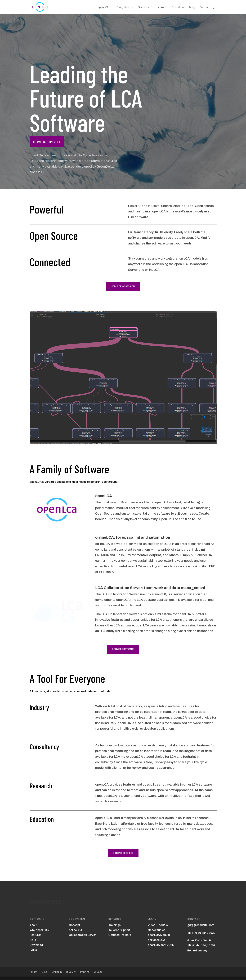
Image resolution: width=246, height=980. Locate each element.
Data (33, 940)
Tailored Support (119, 930)
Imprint (85, 972)
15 (138, 437)
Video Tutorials (158, 925)
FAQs (33, 950)
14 (135, 437)
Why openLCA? (39, 930)
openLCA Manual (159, 935)
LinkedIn (57, 972)
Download (178, 7)
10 (123, 437)
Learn (160, 7)
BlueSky (71, 972)
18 (147, 437)
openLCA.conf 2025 (161, 945)
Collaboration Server (82, 935)
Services (144, 7)
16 (141, 437)
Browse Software (123, 649)
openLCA (103, 7)
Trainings (115, 925)
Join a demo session (123, 286)
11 (126, 437)
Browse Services (123, 853)
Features (35, 935)
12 (129, 437)
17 (144, 437)
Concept (74, 925)
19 (149, 437)
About (33, 925)
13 (132, 437)
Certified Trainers (120, 935)
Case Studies (157, 930)
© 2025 (98, 972)
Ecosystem (123, 7)
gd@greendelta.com (201, 925)
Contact (205, 7)
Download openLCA (47, 142)
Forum (33, 972)
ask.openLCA (156, 940)
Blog (192, 7)
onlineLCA (76, 930)
